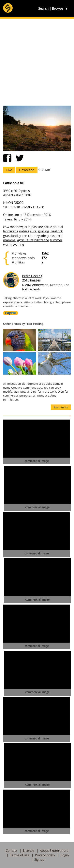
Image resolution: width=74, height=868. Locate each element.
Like (9, 170)
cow (6, 227)
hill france (42, 240)
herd (59, 236)
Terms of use (20, 855)
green (23, 236)
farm (27, 227)
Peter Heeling (32, 276)
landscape (11, 231)
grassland (10, 236)
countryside (37, 236)
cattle (48, 227)
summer (56, 240)
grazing (44, 231)
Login (65, 855)
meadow (16, 227)
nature (24, 231)
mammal (10, 240)
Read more (61, 407)
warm (7, 244)
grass (51, 236)
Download (27, 170)
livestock (56, 231)
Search (43, 9)
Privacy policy (45, 855)
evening (18, 244)
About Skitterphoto (54, 851)
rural (34, 231)
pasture (37, 227)
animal (58, 227)
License (29, 851)
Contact (12, 851)
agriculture (25, 240)
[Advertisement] (37, 62)
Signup (39, 859)
